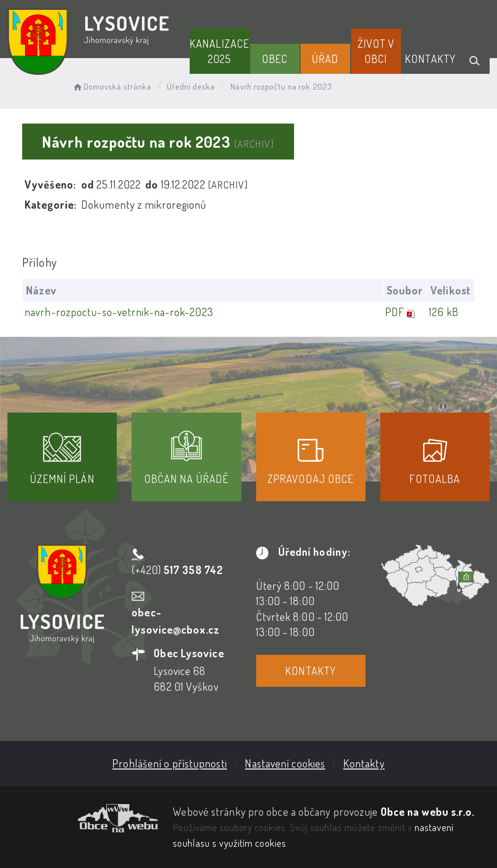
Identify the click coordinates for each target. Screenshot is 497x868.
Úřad (325, 59)
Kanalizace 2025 (219, 51)
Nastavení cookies (285, 763)
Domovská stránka (112, 86)
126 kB (444, 312)
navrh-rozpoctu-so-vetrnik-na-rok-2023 (119, 312)
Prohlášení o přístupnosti (170, 763)
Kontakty (430, 59)
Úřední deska (191, 86)
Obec (275, 59)
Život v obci (376, 51)
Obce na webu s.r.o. (428, 811)
